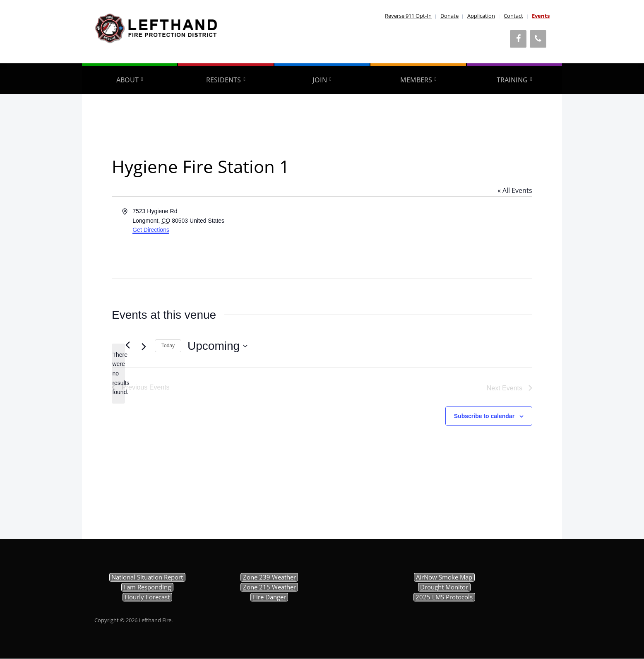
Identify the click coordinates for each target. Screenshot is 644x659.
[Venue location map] (426, 238)
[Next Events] (144, 347)
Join (320, 80)
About (127, 80)
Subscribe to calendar (484, 416)
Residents (223, 80)
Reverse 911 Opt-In (408, 16)
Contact (513, 16)
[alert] (118, 374)
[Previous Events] (127, 345)
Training (512, 80)
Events (541, 16)
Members (416, 80)
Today (168, 346)
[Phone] (538, 39)
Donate (449, 16)
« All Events (515, 190)
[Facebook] (518, 39)
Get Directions (151, 230)
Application (481, 16)
